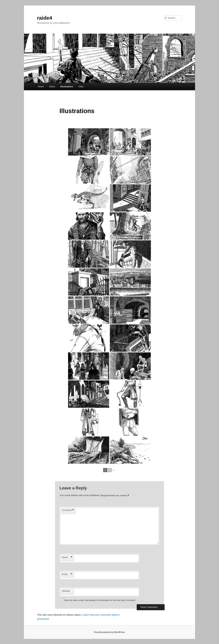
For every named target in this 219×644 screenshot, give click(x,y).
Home (41, 87)
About (52, 87)
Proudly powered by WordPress (109, 632)
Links (81, 87)
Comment (68, 510)
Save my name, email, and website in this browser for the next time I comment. (100, 600)
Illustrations (67, 87)
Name (67, 557)
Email (67, 574)
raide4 (44, 18)
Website (66, 591)
